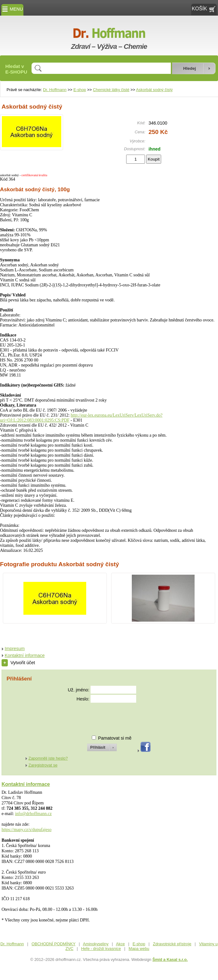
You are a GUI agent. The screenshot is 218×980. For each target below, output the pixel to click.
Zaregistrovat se (43, 765)
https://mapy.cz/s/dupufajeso (27, 830)
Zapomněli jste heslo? (48, 758)
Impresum (15, 649)
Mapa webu (139, 949)
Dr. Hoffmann (55, 90)
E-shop (80, 90)
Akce (120, 944)
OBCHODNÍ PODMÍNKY (54, 944)
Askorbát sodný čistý (154, 90)
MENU (12, 9)
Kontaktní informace (25, 655)
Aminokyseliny (96, 944)
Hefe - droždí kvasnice (101, 949)
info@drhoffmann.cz (33, 814)
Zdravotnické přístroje (172, 944)
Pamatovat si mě (115, 738)
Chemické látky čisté (111, 90)
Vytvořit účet (18, 663)
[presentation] (96, 716)
